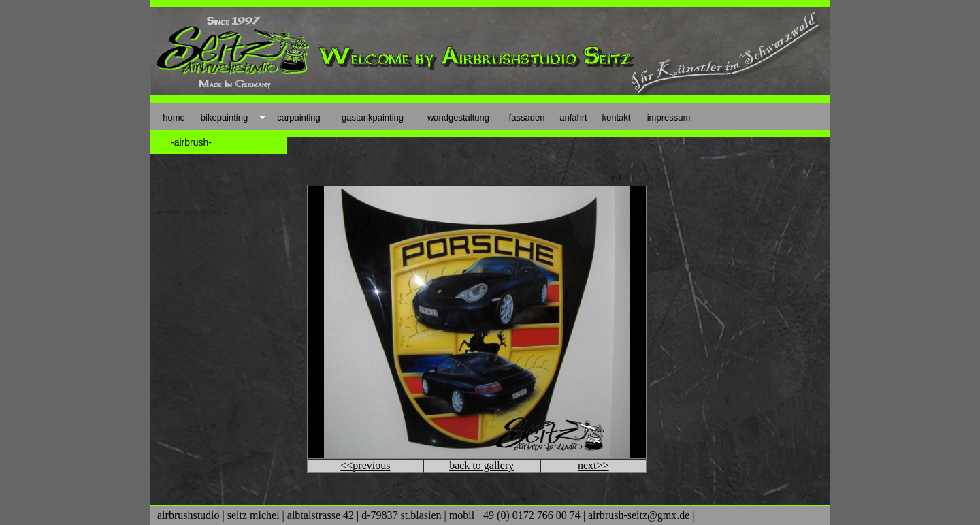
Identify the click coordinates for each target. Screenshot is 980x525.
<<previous (365, 465)
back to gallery (481, 465)
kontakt (617, 117)
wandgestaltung (458, 117)
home (174, 117)
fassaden (527, 117)
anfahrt (573, 117)
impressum (669, 117)
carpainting (299, 117)
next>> (593, 465)
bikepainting (224, 117)
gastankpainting (373, 117)
